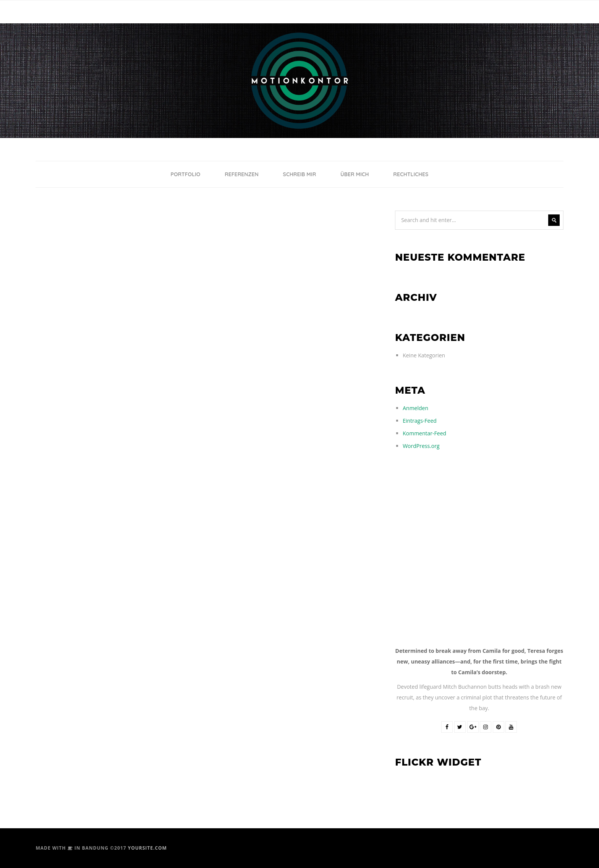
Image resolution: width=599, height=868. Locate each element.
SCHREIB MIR (300, 174)
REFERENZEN (242, 174)
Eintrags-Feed (420, 421)
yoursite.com (147, 848)
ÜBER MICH (355, 174)
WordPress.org (421, 446)
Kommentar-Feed (424, 433)
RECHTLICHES (411, 174)
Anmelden (415, 408)
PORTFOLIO (186, 174)
